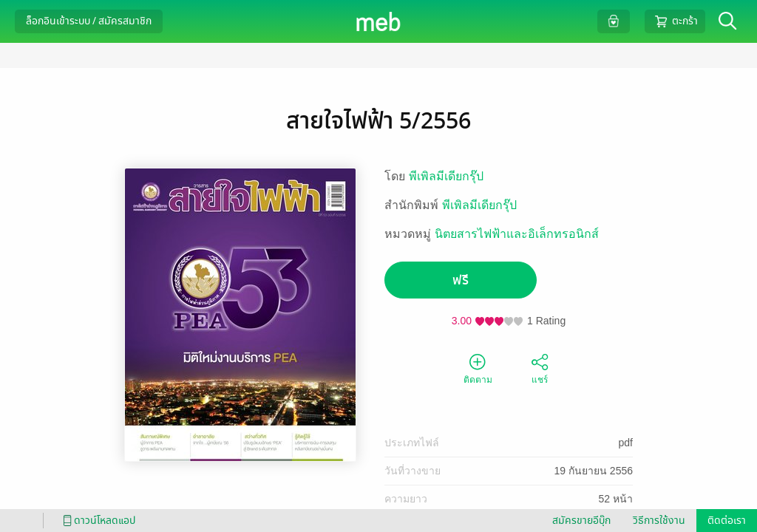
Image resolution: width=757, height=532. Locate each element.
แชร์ (540, 368)
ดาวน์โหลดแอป (97, 521)
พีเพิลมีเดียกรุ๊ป (446, 176)
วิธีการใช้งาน (659, 521)
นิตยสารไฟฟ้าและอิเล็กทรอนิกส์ (517, 234)
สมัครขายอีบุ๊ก (581, 521)
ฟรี (461, 280)
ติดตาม (478, 368)
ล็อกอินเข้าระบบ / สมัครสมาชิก (89, 21)
